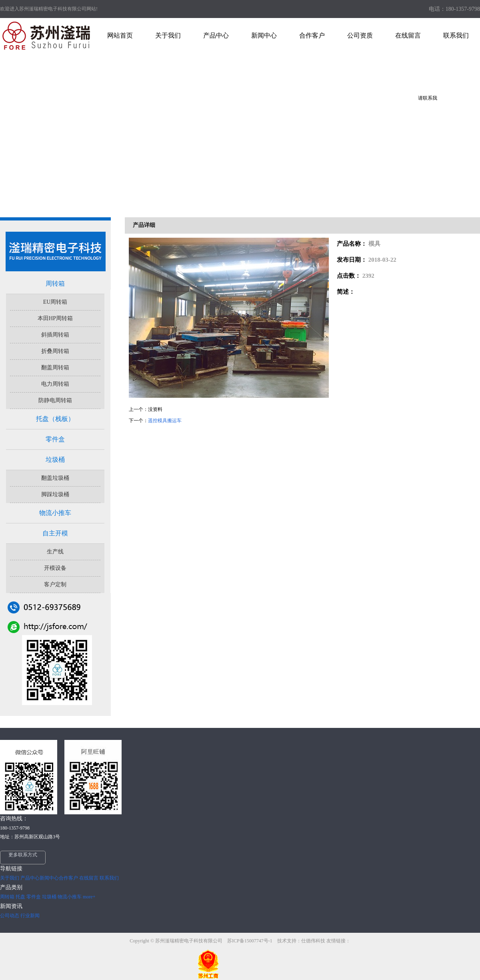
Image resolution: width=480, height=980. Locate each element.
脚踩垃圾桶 (55, 494)
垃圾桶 (55, 460)
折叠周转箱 (55, 351)
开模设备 (55, 568)
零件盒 (55, 439)
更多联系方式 (23, 855)
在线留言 (89, 878)
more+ (89, 897)
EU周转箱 (55, 302)
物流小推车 (55, 513)
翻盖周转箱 (55, 368)
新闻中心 (49, 878)
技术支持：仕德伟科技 (301, 941)
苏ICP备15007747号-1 (250, 941)
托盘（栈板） (55, 419)
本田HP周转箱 (55, 318)
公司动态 (10, 916)
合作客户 (68, 878)
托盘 (20, 897)
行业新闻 (30, 916)
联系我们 (109, 878)
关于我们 (10, 878)
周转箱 (55, 284)
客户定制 (55, 584)
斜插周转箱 (55, 335)
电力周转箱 (55, 384)
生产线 (55, 552)
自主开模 (55, 533)
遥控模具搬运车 (165, 421)
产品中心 (30, 878)
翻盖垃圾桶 (55, 478)
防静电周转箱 (55, 400)
